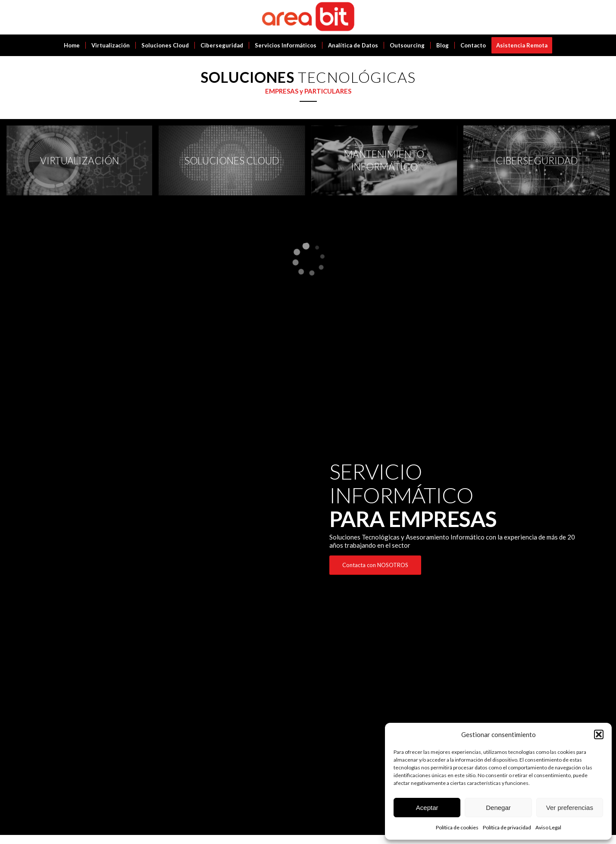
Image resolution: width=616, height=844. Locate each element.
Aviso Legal (548, 827)
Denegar (498, 808)
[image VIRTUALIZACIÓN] (83, 164)
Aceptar (427, 808)
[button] (599, 734)
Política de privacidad (507, 827)
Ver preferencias (570, 808)
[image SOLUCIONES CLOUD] (235, 164)
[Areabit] (308, 17)
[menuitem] (72, 45)
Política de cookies (457, 827)
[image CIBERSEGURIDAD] (539, 164)
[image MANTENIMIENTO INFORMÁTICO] (387, 164)
